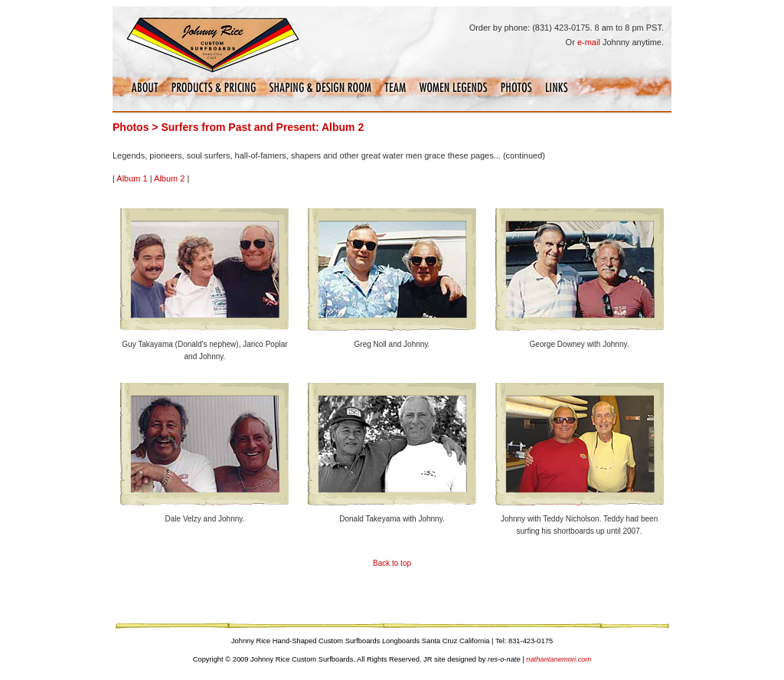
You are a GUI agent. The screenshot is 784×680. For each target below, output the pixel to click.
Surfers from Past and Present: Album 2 (262, 127)
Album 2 (169, 178)
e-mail (589, 42)
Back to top (392, 563)
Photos (131, 127)
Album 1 (132, 178)
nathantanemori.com (559, 659)
